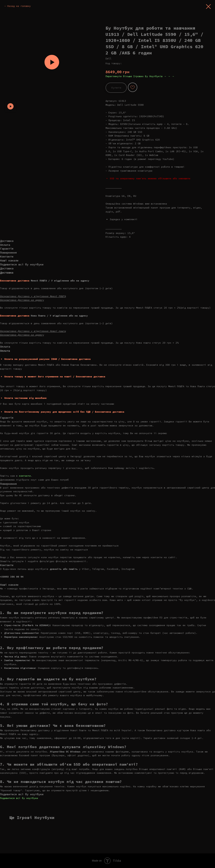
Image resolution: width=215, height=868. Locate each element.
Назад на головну (19, 6)
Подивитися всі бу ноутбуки (19, 798)
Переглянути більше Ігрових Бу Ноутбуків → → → (140, 76)
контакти (25, 476)
